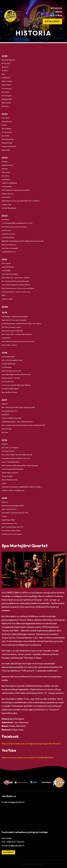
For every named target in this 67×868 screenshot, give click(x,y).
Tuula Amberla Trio (9, 252)
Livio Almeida (7, 187)
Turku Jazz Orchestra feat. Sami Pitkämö (16, 385)
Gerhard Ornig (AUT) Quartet (12, 331)
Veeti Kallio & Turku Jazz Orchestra (14, 320)
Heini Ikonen (6, 172)
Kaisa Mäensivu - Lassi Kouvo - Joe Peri (16, 277)
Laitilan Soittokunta (8, 364)
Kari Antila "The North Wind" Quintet (15, 513)
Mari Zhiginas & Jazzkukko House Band (16, 190)
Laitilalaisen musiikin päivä (12, 534)
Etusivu (57, 8)
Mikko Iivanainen (8, 194)
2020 (5, 307)
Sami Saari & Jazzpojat (10, 248)
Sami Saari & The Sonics (10, 448)
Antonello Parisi (7, 165)
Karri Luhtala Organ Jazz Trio (12, 527)
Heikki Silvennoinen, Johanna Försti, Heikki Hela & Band (21, 323)
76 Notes (5, 161)
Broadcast (5, 415)
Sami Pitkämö (6, 128)
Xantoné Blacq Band (9, 208)
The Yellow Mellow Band (10, 389)
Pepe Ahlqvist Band (8, 520)
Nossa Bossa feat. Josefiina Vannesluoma (16, 374)
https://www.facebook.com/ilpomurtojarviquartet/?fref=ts (31, 744)
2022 (5, 216)
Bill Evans (5, 106)
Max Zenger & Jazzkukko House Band (15, 316)
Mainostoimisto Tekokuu (33, 864)
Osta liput (52, 21)
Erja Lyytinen (6, 263)
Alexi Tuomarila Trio (9, 509)
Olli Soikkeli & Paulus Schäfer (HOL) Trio (16, 458)
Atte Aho (5, 169)
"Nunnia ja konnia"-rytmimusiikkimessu (16, 292)
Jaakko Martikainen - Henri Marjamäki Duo (17, 422)
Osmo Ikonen (6, 197)
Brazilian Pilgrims (8, 60)
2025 (5, 56)
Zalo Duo (5, 432)
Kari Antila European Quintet (12, 360)
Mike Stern (5, 118)
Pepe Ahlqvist (6, 85)
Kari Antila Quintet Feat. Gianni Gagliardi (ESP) (18, 407)
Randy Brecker (7, 121)
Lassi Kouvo (6, 179)
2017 (4, 400)
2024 (5, 114)
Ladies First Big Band (9, 183)
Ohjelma (5, 404)
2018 (4, 353)
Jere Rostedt (6, 270)
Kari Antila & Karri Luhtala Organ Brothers (17, 334)
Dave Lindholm (7, 81)
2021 (4, 259)
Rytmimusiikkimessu (9, 244)
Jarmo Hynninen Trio (9, 523)
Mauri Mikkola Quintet (10, 480)
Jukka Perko (6, 338)
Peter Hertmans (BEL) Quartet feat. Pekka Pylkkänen (20, 465)
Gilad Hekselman (8, 267)
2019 (4, 313)
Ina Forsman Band (8, 356)
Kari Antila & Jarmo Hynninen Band (14, 227)
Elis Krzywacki (7, 132)
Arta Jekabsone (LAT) (9, 411)
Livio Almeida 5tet (8, 237)
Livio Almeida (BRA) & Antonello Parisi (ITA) (17, 223)
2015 (4, 498)
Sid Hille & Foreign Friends (11, 327)
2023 (5, 158)
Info (59, 12)
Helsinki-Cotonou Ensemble (11, 418)
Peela (4, 295)
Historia (56, 15)
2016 (4, 440)
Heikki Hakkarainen (9, 146)
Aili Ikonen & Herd (8, 451)
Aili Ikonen (5, 220)
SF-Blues (5, 71)
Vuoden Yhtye (6, 204)
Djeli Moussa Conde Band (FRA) (13, 505)
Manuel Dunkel (7, 143)
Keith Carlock (6, 103)
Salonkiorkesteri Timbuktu (11, 378)
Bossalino (5, 67)
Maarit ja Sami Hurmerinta (11, 371)
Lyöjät (4, 483)
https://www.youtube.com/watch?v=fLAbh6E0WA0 (27, 758)
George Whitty (7, 99)
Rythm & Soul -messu (9, 345)
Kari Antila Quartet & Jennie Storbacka (15, 281)
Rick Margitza (7, 95)
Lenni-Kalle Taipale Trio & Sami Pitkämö (16, 285)
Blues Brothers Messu (9, 392)
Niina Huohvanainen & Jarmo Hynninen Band (18, 288)
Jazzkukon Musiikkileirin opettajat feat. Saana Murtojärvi (22, 487)
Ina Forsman (6, 230)
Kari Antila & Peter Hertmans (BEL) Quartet (17, 455)
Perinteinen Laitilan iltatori (11, 531)
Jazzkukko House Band (10, 274)
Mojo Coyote (6, 150)
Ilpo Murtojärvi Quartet (10, 472)
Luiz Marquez (7, 88)
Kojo (3, 74)
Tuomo (4, 516)
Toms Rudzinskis (8, 382)
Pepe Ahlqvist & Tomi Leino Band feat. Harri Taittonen (21, 201)
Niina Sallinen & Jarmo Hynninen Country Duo (18, 341)
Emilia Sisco (6, 63)
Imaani (4, 125)
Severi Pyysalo (7, 429)
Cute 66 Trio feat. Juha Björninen (13, 490)
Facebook (8, 852)
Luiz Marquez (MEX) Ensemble (13, 469)
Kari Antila (6, 92)
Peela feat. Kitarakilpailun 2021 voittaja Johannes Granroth (23, 241)
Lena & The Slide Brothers (11, 462)
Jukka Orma (6, 78)
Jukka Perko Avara (8, 234)
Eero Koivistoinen (8, 139)
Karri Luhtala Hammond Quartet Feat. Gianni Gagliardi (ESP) (23, 425)
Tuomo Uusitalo (7, 299)
